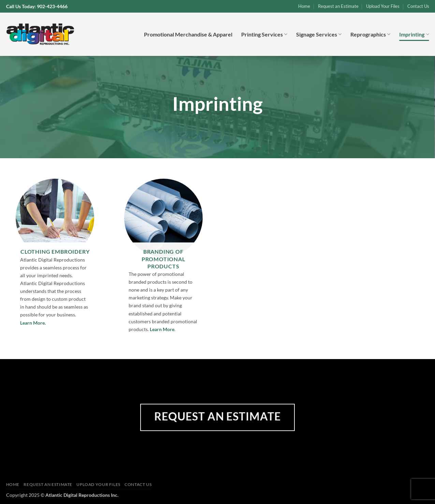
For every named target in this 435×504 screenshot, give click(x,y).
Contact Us (418, 6)
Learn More (32, 323)
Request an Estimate (338, 6)
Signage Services (319, 34)
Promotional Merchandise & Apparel (188, 34)
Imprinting (414, 34)
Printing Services (264, 34)
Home (304, 6)
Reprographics (370, 34)
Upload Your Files (383, 6)
